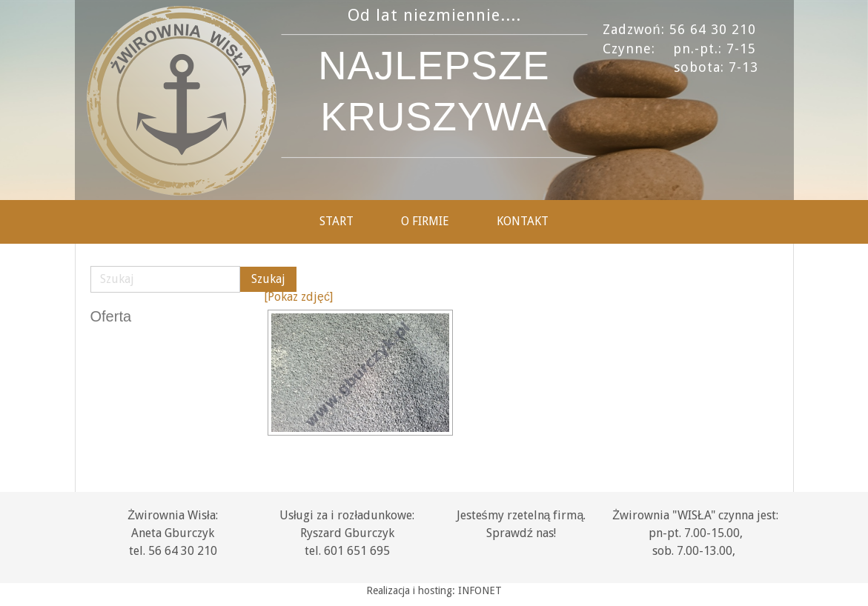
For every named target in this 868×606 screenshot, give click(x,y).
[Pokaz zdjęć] (298, 297)
